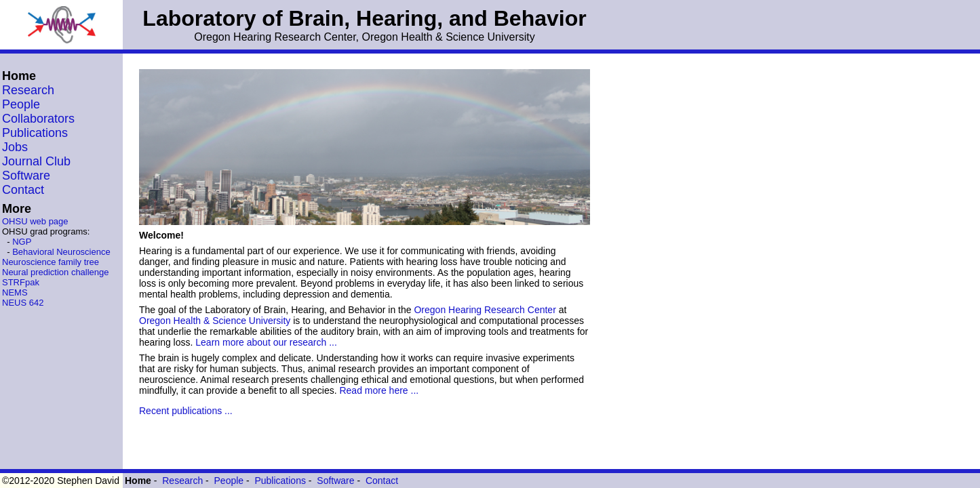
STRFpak (21, 282)
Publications (35, 133)
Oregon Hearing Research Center (485, 310)
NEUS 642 (23, 303)
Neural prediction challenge (56, 272)
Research (28, 90)
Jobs (15, 147)
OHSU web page (35, 221)
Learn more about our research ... (266, 342)
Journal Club (36, 161)
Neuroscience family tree (51, 262)
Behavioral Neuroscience (61, 252)
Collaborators (38, 119)
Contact (23, 190)
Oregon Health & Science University (215, 321)
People (21, 104)
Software (26, 176)
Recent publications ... (186, 411)
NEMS (15, 292)
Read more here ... (379, 390)
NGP (22, 242)
